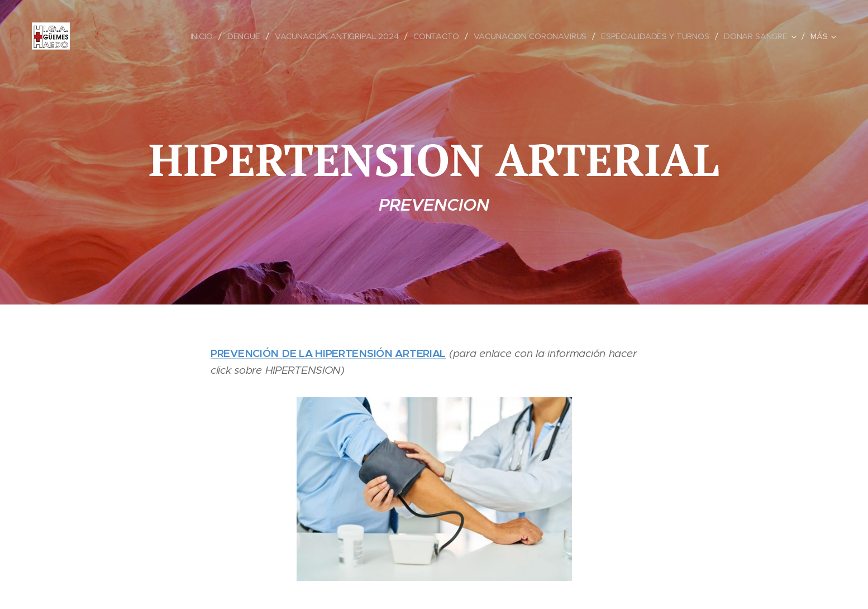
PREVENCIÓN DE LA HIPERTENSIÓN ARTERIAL (328, 353)
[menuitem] (198, 36)
